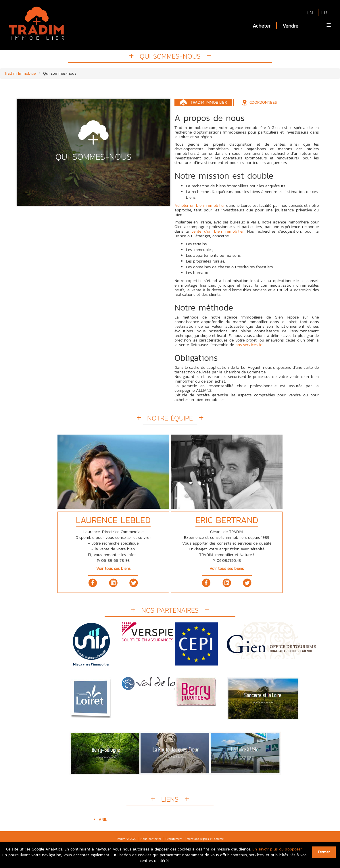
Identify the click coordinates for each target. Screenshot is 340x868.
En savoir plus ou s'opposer (277, 849)
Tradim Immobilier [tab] (209, 102)
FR (324, 12)
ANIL (103, 820)
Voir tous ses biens (113, 569)
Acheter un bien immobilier (200, 206)
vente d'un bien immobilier (218, 231)
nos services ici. (250, 345)
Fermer (324, 852)
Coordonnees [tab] (263, 102)
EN (310, 12)
